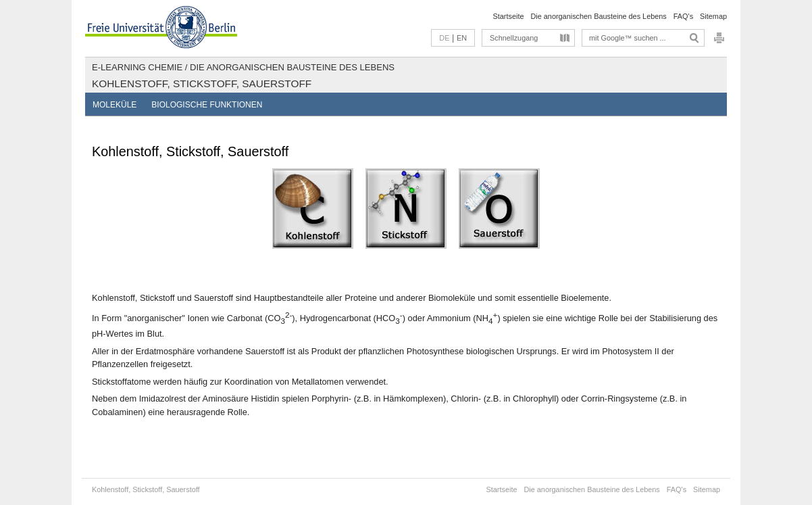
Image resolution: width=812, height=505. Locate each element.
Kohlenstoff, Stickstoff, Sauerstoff (202, 83)
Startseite (509, 16)
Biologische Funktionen (207, 105)
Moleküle (115, 105)
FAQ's (683, 16)
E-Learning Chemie (137, 67)
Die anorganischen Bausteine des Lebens (598, 16)
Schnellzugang (514, 38)
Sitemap (713, 16)
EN (462, 38)
